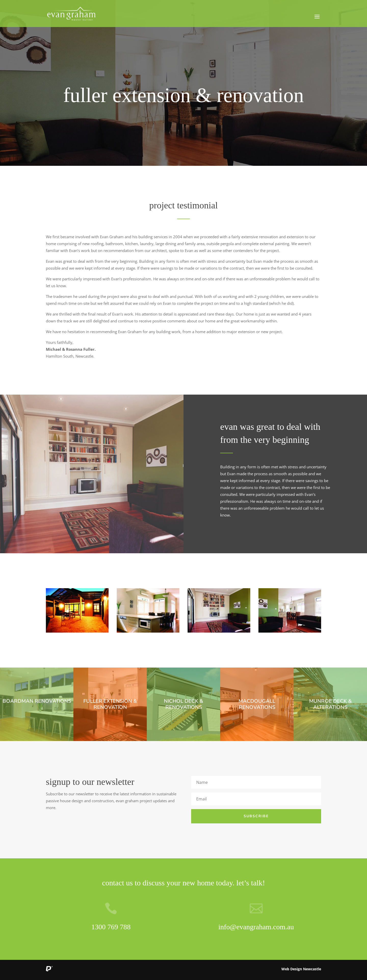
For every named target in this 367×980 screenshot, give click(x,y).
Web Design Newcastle (301, 969)
